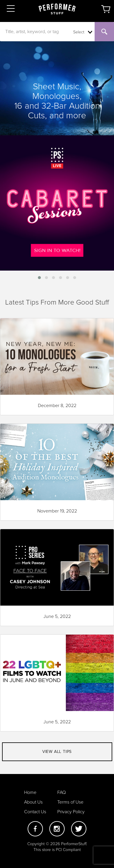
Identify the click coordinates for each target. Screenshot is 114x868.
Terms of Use (70, 802)
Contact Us (35, 812)
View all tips (57, 752)
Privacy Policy (71, 812)
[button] (39, 278)
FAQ (62, 792)
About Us (33, 802)
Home (30, 792)
